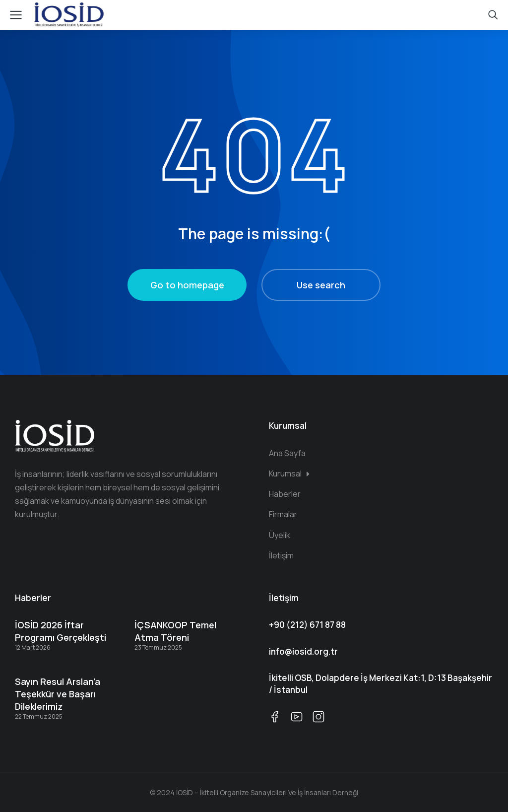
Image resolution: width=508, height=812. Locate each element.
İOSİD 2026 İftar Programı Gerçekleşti (61, 631)
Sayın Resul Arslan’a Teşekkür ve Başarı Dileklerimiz (58, 694)
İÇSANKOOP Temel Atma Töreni (175, 631)
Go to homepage (187, 285)
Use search (321, 285)
